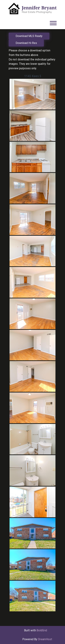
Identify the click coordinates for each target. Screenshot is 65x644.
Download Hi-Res (26, 43)
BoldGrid (42, 630)
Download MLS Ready (29, 36)
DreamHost (45, 639)
